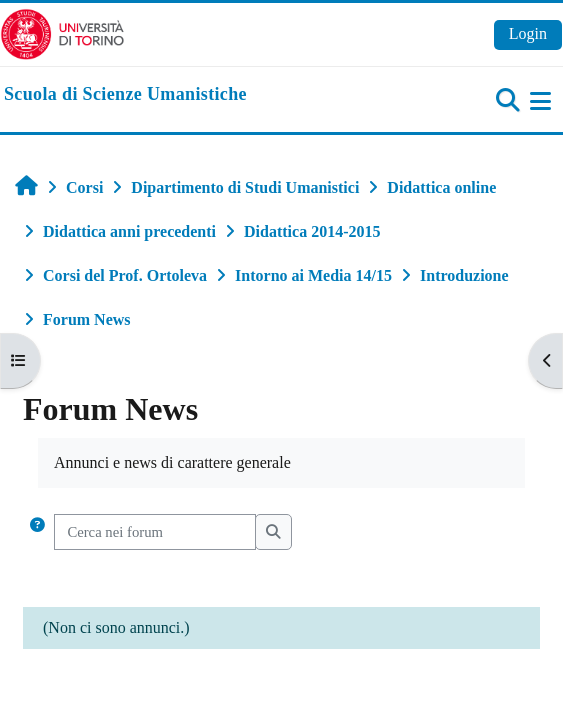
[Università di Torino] (62, 32)
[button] (37, 532)
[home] (125, 95)
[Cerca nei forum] (155, 532)
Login (528, 33)
